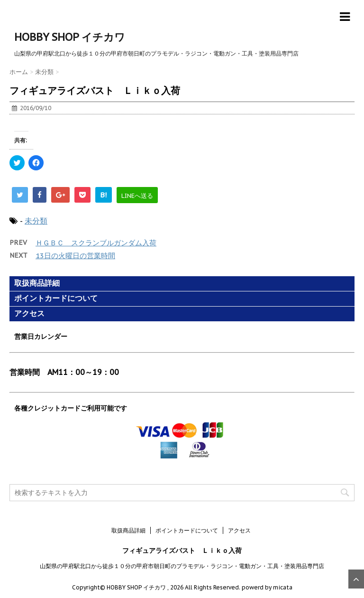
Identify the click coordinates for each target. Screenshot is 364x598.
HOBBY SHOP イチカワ (70, 37)
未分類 (36, 221)
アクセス (29, 313)
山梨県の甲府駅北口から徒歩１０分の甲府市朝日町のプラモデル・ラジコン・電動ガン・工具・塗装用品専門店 (182, 566)
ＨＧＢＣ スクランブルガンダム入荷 (96, 243)
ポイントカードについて (56, 298)
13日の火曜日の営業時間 (75, 256)
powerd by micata (266, 587)
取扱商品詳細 (37, 283)
